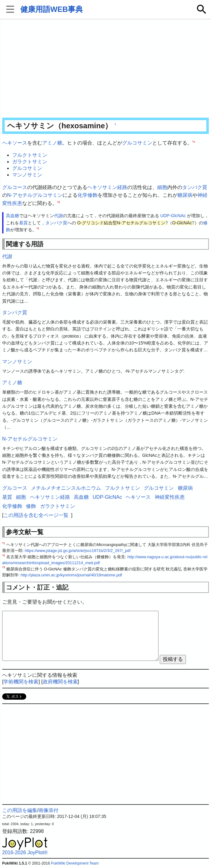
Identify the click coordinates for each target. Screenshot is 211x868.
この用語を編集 (20, 810)
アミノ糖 (52, 143)
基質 (23, 223)
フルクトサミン (30, 155)
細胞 (162, 187)
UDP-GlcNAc (173, 216)
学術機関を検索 (21, 682)
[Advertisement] (106, 69)
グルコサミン (137, 143)
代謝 (58, 216)
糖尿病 (185, 195)
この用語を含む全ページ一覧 (36, 515)
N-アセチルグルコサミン (35, 195)
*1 (194, 142)
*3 (38, 229)
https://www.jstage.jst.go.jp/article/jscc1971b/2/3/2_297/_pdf (78, 551)
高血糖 (13, 216)
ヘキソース (15, 143)
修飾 (31, 506)
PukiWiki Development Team (75, 863)
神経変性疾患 (170, 497)
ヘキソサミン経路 (107, 187)
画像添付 (48, 810)
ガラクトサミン (30, 162)
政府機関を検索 (60, 682)
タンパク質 (195, 187)
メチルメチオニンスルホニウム (66, 488)
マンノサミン (27, 175)
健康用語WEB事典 (52, 9)
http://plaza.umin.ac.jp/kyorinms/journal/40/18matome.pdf (71, 575)
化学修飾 (88, 195)
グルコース (15, 187)
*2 (59, 202)
